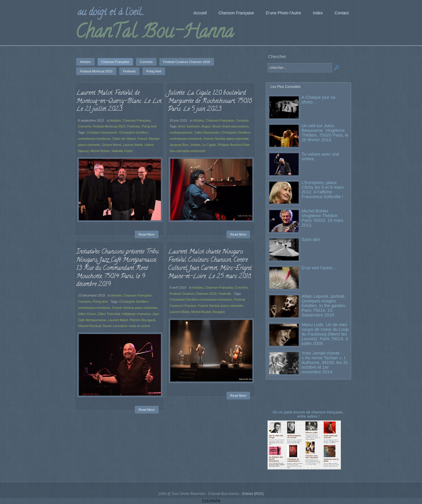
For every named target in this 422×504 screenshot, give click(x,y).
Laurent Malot (133, 145)
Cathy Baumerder (207, 132)
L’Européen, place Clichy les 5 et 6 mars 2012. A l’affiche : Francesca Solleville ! (323, 189)
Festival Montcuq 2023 (109, 126)
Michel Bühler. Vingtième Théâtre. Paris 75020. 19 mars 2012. (323, 218)
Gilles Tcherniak (109, 314)
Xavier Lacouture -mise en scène (127, 326)
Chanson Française (137, 120)
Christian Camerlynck (102, 132)
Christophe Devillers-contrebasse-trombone (202, 302)
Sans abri (311, 239)
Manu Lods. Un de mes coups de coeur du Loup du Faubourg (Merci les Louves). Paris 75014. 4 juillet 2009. (325, 334)
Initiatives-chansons (136, 314)
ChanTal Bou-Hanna (154, 33)
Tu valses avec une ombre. (320, 156)
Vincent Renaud (89, 326)
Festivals (134, 126)
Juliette (195, 145)
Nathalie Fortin (122, 151)
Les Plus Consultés (286, 87)
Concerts (84, 126)
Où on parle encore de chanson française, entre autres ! (309, 414)
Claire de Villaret (124, 139)
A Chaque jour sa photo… (318, 99)
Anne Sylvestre (189, 126)
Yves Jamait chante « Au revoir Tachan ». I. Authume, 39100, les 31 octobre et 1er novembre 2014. (325, 362)
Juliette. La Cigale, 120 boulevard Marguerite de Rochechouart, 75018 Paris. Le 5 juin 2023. (210, 101)
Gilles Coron (87, 314)
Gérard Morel (112, 145)
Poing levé (149, 126)
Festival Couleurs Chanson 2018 (195, 297)
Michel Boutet (202, 313)
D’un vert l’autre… (319, 268)
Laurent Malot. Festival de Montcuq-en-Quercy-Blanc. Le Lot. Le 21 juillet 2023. (119, 101)
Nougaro (218, 313)
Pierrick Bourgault (142, 320)
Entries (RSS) (253, 494)
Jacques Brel (179, 145)
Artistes (116, 120)
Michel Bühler (100, 151)
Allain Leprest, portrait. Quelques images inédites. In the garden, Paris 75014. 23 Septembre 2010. (324, 305)
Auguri (206, 126)
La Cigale (209, 145)
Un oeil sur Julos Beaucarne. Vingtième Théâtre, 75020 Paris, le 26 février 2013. (325, 133)
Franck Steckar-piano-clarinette (226, 139)
